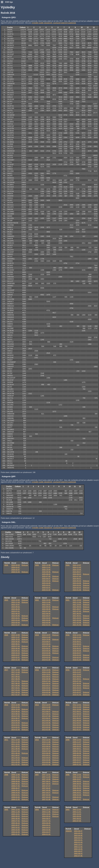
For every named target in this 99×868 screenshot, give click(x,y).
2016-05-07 (46, 686)
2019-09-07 (46, 642)
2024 (68, 565)
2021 (68, 600)
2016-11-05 (46, 672)
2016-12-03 (46, 670)
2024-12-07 (77, 565)
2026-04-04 (16, 565)
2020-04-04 (16, 653)
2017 (6, 670)
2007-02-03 (46, 797)
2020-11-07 (16, 637)
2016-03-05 (46, 690)
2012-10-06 (77, 709)
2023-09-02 (16, 607)
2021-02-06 (77, 623)
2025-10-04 (46, 570)
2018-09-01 (77, 642)
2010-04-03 (46, 758)
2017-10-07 (16, 674)
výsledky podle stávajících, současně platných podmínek (54, 23)
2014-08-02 (16, 714)
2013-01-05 (46, 730)
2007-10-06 (46, 779)
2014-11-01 (16, 707)
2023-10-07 (16, 605)
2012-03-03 (77, 725)
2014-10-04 (16, 709)
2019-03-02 (46, 655)
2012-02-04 (77, 727)
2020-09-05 (16, 642)
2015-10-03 (77, 674)
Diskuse (25, 565)
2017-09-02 (16, 677)
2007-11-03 (46, 777)
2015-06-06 (77, 683)
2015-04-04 (77, 688)
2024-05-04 (77, 581)
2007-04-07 (46, 793)
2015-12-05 (77, 670)
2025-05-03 (46, 581)
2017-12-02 (16, 670)
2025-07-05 (46, 576)
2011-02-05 (16, 762)
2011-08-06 (16, 749)
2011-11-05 (16, 742)
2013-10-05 (46, 709)
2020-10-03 (16, 640)
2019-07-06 (46, 646)
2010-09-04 (46, 747)
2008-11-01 (16, 777)
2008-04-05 (16, 793)
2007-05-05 (46, 790)
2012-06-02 (77, 718)
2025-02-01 (46, 588)
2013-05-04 (46, 721)
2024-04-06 (77, 583)
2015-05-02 (77, 686)
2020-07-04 (16, 646)
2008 (6, 775)
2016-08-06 (46, 679)
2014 (6, 705)
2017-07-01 (16, 681)
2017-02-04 (16, 692)
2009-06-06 (77, 753)
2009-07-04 (77, 751)
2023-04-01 (16, 618)
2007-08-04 (46, 784)
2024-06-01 (77, 579)
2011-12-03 (16, 740)
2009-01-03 (77, 765)
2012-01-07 (77, 730)
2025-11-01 (46, 567)
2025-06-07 (46, 579)
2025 (37, 565)
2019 (37, 635)
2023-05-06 (16, 616)
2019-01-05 (46, 660)
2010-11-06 (46, 742)
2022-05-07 (46, 616)
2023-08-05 (16, 609)
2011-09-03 (16, 747)
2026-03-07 (16, 567)
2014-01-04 (16, 730)
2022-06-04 (46, 614)
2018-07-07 (77, 646)
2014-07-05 (16, 716)
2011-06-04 (16, 753)
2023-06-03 (16, 614)
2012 (68, 705)
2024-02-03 (77, 588)
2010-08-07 (46, 749)
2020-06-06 (16, 649)
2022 (37, 600)
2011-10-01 (16, 744)
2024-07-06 (77, 576)
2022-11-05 (46, 602)
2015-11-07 (77, 672)
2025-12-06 (46, 565)
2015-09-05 (77, 677)
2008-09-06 (16, 781)
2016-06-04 (46, 683)
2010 (37, 740)
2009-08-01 (77, 749)
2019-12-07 (46, 635)
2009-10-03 (77, 744)
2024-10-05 (77, 570)
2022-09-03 (46, 607)
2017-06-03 (16, 683)
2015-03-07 (77, 690)
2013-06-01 (46, 718)
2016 (37, 670)
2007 (37, 775)
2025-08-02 (46, 574)
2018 (68, 635)
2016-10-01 (46, 674)
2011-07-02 (16, 751)
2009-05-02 (77, 756)
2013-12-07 (46, 705)
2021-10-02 (77, 605)
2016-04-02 (46, 688)
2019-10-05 (46, 640)
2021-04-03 (77, 618)
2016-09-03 (46, 677)
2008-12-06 (16, 775)
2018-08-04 (77, 644)
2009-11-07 (77, 742)
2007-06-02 (46, 788)
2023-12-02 (16, 600)
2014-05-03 (16, 721)
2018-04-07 (77, 653)
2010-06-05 (46, 753)
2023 (6, 600)
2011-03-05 (16, 760)
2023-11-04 (16, 602)
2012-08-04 (77, 714)
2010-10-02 (46, 744)
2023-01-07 (16, 625)
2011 (6, 740)
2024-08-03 (77, 574)
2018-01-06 (77, 660)
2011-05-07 (16, 756)
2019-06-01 (46, 649)
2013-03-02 (46, 725)
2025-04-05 (46, 583)
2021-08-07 (77, 609)
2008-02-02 (16, 797)
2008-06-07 (16, 788)
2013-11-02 (46, 707)
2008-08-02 (16, 784)
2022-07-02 (46, 611)
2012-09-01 (77, 712)
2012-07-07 (77, 716)
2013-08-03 (46, 714)
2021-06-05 (77, 614)
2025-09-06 (46, 572)
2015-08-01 (77, 679)
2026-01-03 (16, 572)
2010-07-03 (46, 751)
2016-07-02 (46, 681)
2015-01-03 (77, 695)
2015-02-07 (77, 692)
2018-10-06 (77, 640)
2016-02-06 (46, 692)
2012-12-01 (77, 705)
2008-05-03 (16, 790)
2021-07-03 (77, 611)
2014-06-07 (16, 718)
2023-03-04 (16, 620)
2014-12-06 (16, 705)
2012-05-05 (77, 721)
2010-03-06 (46, 760)
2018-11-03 (77, 637)
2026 (6, 565)
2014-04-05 (16, 723)
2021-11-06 (77, 602)
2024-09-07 (77, 572)
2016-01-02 (46, 695)
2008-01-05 (16, 799)
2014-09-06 (16, 712)
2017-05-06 (16, 686)
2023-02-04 (16, 623)
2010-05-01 (46, 756)
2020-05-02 (16, 651)
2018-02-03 (77, 658)
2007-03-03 (46, 795)
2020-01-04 (16, 660)
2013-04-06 (46, 723)
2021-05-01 (77, 616)
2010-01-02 (46, 765)
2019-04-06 (46, 653)
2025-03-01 (46, 585)
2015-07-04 (77, 681)
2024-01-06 (77, 590)
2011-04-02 (16, 758)
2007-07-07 (46, 786)
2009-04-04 (77, 758)
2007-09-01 (46, 781)
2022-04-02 (46, 618)
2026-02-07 (16, 570)
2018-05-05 (77, 651)
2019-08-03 (46, 644)
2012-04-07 (77, 723)
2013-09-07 (46, 712)
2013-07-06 (46, 716)
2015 (68, 670)
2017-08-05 (16, 679)
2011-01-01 (16, 765)
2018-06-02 (77, 649)
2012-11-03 (77, 707)
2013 (37, 705)
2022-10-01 (46, 605)
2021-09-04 (77, 607)
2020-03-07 (16, 655)
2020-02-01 (16, 658)
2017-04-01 (16, 688)
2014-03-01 (16, 725)
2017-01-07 (16, 695)
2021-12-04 (77, 600)
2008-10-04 (16, 779)
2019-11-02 (46, 637)
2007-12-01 (46, 775)
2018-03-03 (77, 655)
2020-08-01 (16, 644)
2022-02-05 (46, 623)
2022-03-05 (46, 620)
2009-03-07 (77, 760)
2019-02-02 (46, 658)
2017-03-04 (16, 690)
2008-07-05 (16, 786)
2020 (6, 635)
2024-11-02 (77, 567)
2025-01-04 (46, 590)
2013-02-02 (46, 727)
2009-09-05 (77, 747)
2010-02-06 (46, 762)
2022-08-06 (46, 609)
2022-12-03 (46, 600)
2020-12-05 (16, 635)
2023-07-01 (16, 611)
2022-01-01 (46, 625)
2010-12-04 (46, 740)
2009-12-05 (77, 740)
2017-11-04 (16, 672)
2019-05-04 (46, 651)
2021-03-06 (77, 620)
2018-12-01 (77, 635)
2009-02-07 (77, 762)
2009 (68, 740)
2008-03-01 (16, 795)
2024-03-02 (77, 585)
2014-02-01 (16, 727)
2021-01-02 (77, 625)
